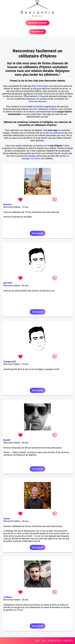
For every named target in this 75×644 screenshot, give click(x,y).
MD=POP (8, 283)
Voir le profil (37, 233)
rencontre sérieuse (37, 101)
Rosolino (8, 204)
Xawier (7, 519)
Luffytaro (8, 597)
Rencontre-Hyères (40, 86)
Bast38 (7, 440)
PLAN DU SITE (55, 641)
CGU (44, 641)
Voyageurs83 (10, 362)
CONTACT (68, 641)
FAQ (37, 641)
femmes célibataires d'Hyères (43, 109)
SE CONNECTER (37, 32)
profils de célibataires (54, 133)
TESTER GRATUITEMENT (38, 23)
